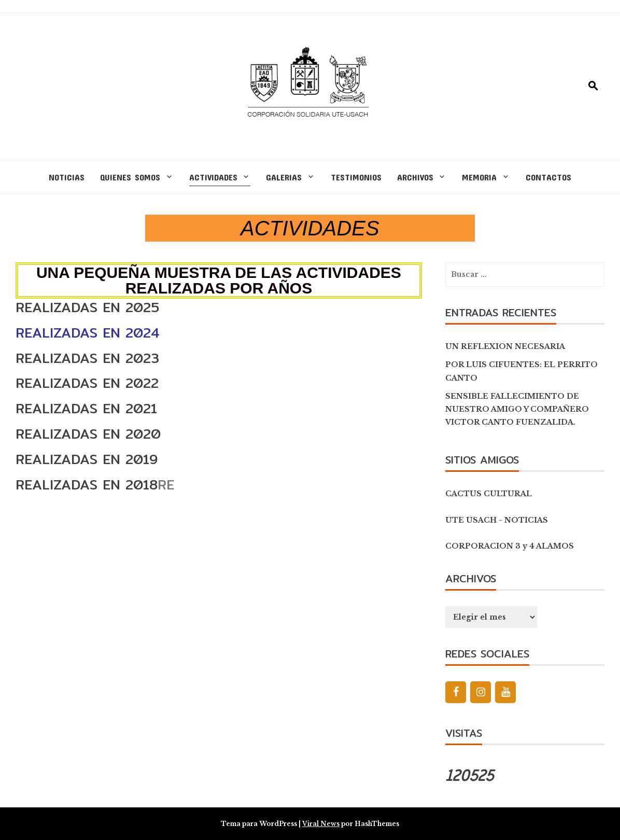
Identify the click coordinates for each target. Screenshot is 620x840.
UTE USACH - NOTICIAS (497, 520)
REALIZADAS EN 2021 (86, 408)
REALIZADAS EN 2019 (87, 459)
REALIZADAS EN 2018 (87, 485)
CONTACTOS (548, 177)
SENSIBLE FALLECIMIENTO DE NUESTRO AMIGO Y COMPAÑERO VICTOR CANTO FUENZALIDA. (517, 409)
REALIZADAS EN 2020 (88, 434)
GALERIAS (284, 177)
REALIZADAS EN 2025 (87, 307)
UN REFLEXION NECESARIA (505, 346)
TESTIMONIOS (356, 177)
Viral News (321, 824)
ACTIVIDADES (213, 177)
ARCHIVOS (415, 177)
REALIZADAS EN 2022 (87, 383)
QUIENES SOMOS (130, 177)
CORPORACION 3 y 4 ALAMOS (510, 546)
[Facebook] (456, 692)
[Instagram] (481, 692)
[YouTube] (505, 692)
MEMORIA (479, 177)
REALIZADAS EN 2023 (87, 358)
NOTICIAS (67, 177)
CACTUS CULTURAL (489, 494)
